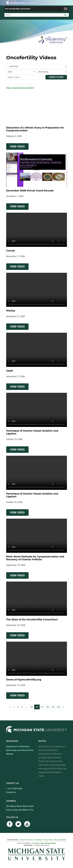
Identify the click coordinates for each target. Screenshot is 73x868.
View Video (19, 146)
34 (58, 707)
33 (53, 707)
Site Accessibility (60, 840)
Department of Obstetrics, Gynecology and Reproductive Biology (20, 750)
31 (42, 707)
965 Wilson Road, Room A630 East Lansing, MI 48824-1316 (20, 808)
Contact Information (27, 840)
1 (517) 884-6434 (14, 789)
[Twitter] (18, 825)
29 (32, 707)
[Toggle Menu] (66, 9)
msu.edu (37, 843)
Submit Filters (56, 77)
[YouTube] (27, 825)
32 (48, 707)
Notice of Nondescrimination (48, 843)
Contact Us (11, 792)
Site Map (38, 840)
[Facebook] (10, 825)
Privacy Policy (48, 840)
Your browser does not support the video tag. (37, 230)
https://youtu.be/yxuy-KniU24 (20, 88)
